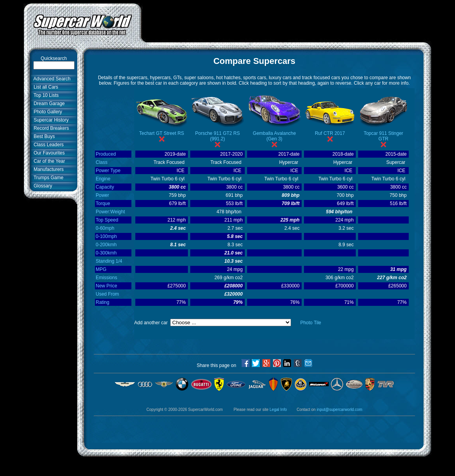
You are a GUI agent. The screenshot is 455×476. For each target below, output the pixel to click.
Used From (107, 294)
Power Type (108, 171)
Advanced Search (51, 79)
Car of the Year (48, 161)
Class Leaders (47, 145)
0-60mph (105, 228)
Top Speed (107, 220)
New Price (106, 286)
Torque (103, 203)
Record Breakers (50, 128)
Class (102, 162)
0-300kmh (106, 253)
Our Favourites (48, 153)
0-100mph (106, 236)
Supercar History (50, 120)
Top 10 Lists (45, 95)
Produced (106, 154)
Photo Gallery (46, 112)
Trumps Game (47, 178)
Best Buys (43, 136)
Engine (103, 179)
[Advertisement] (286, 21)
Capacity (105, 187)
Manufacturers (47, 169)
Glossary (42, 186)
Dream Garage (48, 104)
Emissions (106, 278)
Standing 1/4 (109, 261)
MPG (101, 269)
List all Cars (45, 87)
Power (102, 195)
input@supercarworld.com (339, 410)
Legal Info (278, 410)
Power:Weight (110, 212)
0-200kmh (106, 245)
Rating (103, 302)
